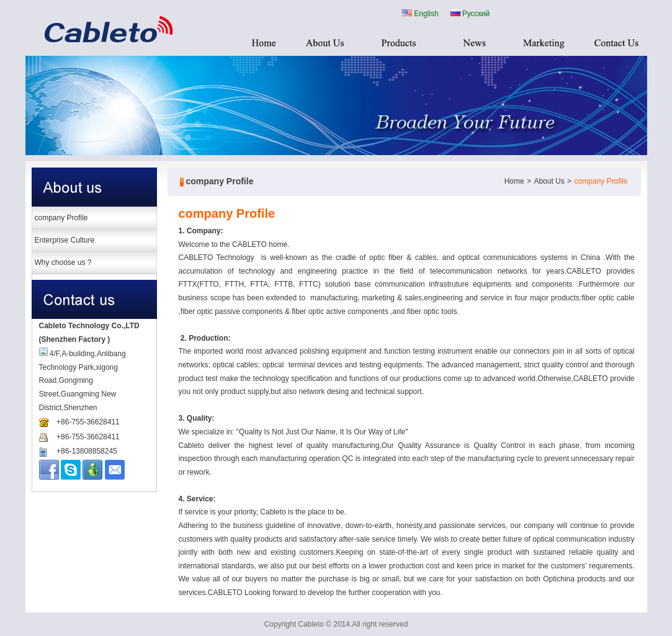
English (420, 13)
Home (514, 181)
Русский (470, 13)
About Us (549, 181)
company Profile (61, 218)
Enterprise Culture (65, 240)
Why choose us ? (63, 262)
